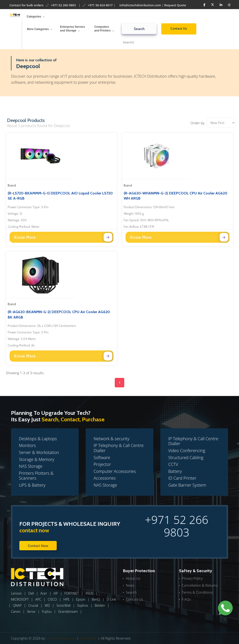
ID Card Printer (182, 478)
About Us (133, 578)
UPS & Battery (32, 485)
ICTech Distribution (61, 638)
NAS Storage (31, 466)
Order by (197, 123)
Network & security (111, 439)
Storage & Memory (37, 459)
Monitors (27, 445)
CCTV (173, 464)
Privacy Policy (192, 578)
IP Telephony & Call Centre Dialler (119, 448)
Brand (12, 185)
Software (102, 457)
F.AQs (186, 599)
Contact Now (38, 546)
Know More (63, 237)
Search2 (128, 42)
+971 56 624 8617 (97, 5)
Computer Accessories (115, 471)
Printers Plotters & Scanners (36, 476)
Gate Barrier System (187, 485)
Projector (102, 464)
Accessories (105, 478)
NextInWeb (88, 638)
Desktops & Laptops (38, 439)
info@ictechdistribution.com (140, 5)
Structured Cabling (186, 457)
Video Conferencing (187, 450)
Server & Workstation (39, 452)
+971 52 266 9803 (61, 5)
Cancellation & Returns (200, 585)
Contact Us (179, 28)
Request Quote (175, 5)
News (130, 585)
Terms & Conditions (197, 592)
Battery (175, 471)
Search (139, 29)
